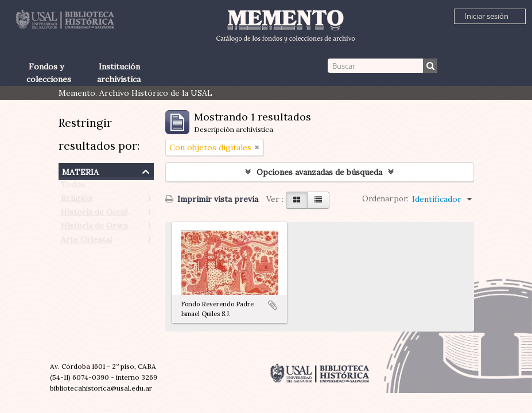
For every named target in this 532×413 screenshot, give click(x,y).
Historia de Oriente (98, 228)
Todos (73, 187)
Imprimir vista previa (212, 199)
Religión (77, 201)
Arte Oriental (86, 242)
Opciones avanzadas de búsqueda (319, 172)
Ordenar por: (385, 199)
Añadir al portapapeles (273, 305)
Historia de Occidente (103, 215)
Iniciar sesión (486, 16)
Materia (80, 171)
